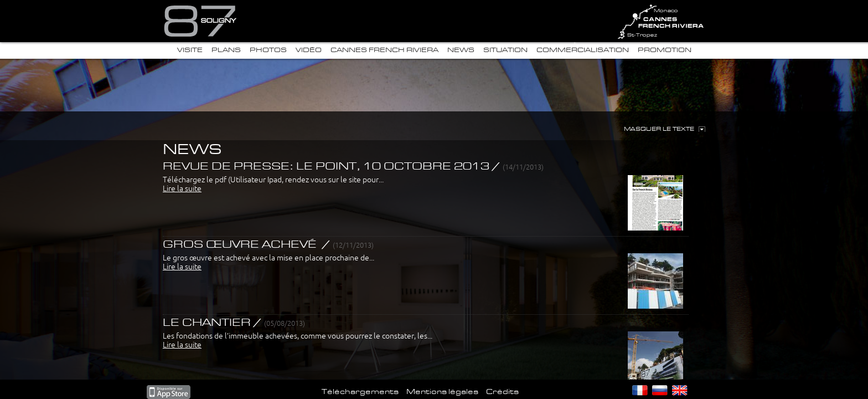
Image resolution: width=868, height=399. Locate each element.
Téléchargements (360, 392)
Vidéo (309, 50)
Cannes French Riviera (384, 50)
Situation (505, 50)
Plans (226, 50)
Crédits (502, 392)
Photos (268, 50)
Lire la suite (182, 188)
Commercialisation (583, 50)
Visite (190, 50)
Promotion (665, 50)
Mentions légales (442, 392)
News (461, 50)
